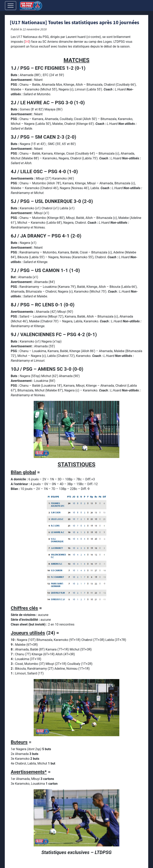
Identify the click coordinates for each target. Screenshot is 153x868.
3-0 (27, 42)
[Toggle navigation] (11, 6)
